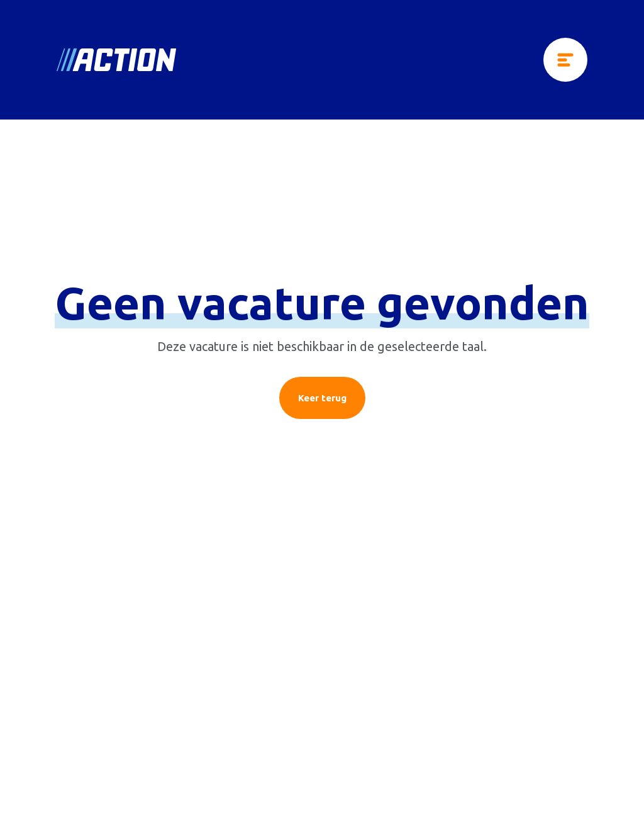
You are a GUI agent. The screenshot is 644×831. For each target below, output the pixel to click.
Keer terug (322, 398)
